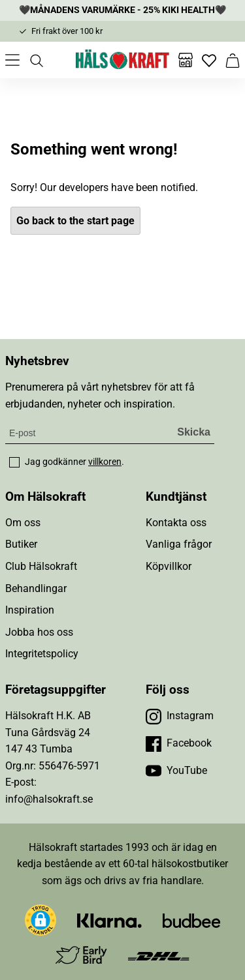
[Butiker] (186, 60)
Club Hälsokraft (41, 566)
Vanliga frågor (179, 544)
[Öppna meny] (12, 60)
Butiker (21, 544)
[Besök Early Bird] (81, 955)
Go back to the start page (75, 221)
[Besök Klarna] (109, 920)
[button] (41, 920)
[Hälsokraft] (123, 60)
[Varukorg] (233, 60)
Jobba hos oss (39, 632)
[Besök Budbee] (191, 920)
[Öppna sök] (36, 60)
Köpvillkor (169, 566)
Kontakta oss (176, 523)
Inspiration (30, 610)
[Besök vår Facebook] (179, 743)
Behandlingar (36, 588)
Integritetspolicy (42, 654)
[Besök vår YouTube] (176, 771)
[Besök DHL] (158, 956)
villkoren (105, 462)
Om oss (23, 523)
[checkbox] (14, 462)
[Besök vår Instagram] (180, 716)
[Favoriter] (209, 60)
